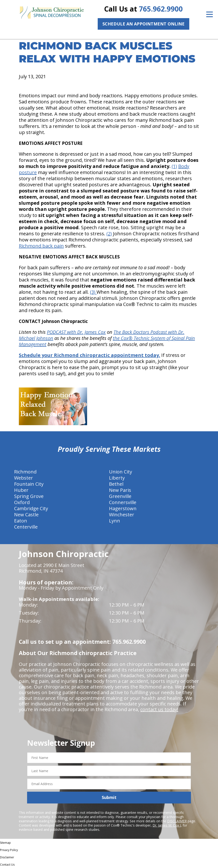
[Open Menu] (210, 14)
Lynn (115, 521)
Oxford (22, 502)
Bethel (116, 484)
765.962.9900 (161, 9)
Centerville (26, 527)
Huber (21, 490)
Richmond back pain (41, 246)
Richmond (25, 472)
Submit (109, 797)
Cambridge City (31, 508)
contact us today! (159, 709)
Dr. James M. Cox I (167, 825)
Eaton (21, 521)
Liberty (117, 478)
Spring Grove (29, 496)
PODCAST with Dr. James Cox (76, 332)
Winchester (122, 515)
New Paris (120, 490)
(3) (93, 292)
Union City (121, 472)
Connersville (123, 502)
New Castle (26, 515)
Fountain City (29, 484)
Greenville (120, 496)
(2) (109, 234)
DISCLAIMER (177, 821)
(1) (174, 166)
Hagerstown (123, 508)
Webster (24, 478)
